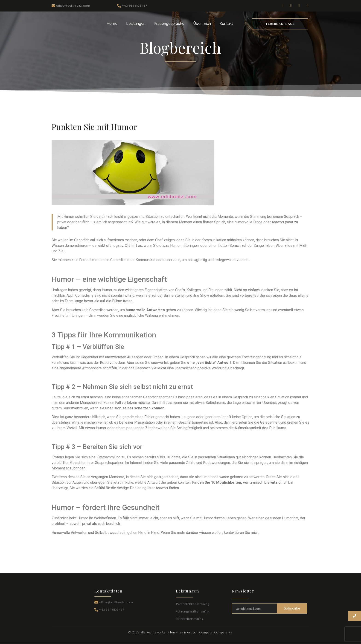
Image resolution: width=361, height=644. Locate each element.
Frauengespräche (169, 24)
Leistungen (136, 24)
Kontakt (226, 24)
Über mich (202, 24)
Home (112, 24)
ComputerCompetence (216, 632)
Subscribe (292, 608)
